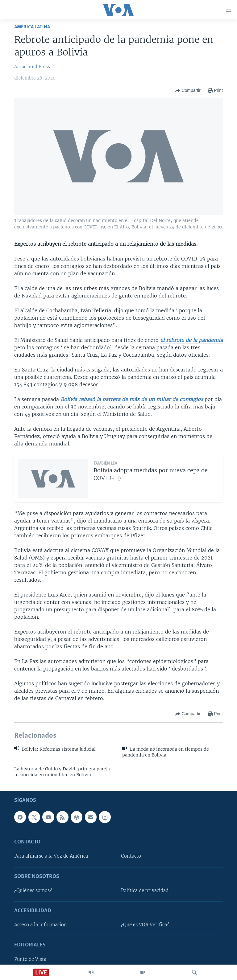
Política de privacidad (145, 891)
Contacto (131, 856)
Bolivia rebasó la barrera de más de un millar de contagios (132, 399)
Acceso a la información (41, 925)
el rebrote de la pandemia (191, 340)
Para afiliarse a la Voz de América (51, 856)
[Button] (188, 91)
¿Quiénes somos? (33, 891)
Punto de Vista (30, 959)
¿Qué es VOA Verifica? (145, 925)
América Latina (32, 27)
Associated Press (32, 67)
